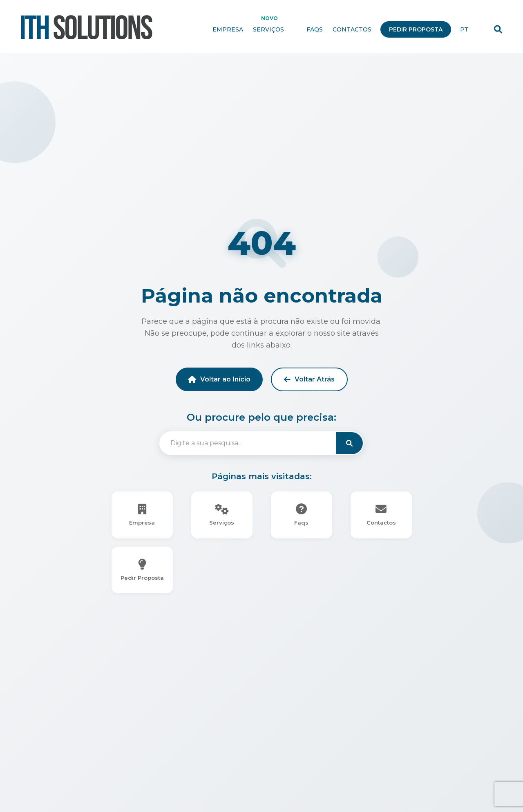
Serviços (275, 30)
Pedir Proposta (416, 30)
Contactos (352, 30)
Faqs (315, 30)
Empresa (228, 30)
